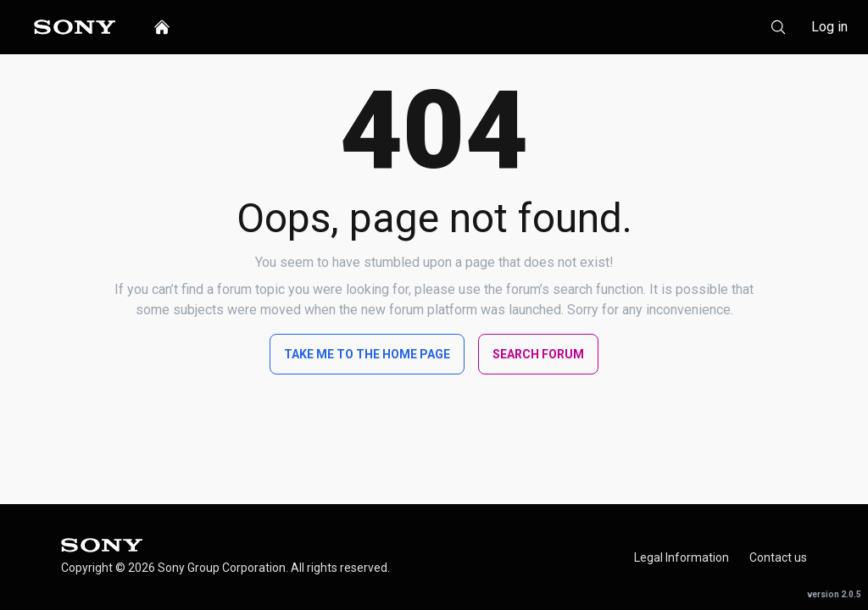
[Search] (778, 27)
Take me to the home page (367, 354)
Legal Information (682, 557)
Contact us (778, 557)
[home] (162, 27)
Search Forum (538, 354)
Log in (829, 27)
